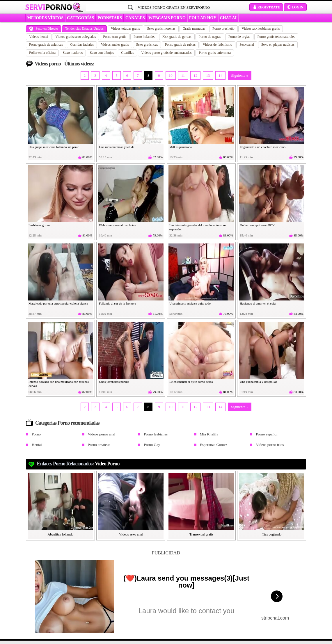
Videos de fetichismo (218, 45)
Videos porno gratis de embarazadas (166, 53)
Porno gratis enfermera (215, 53)
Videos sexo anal (131, 534)
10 (171, 75)
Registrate (266, 7)
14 (220, 75)
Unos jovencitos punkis (114, 382)
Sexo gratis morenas (161, 29)
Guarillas (127, 53)
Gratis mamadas (194, 29)
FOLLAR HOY (203, 18)
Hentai (37, 445)
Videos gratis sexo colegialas (76, 37)
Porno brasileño (223, 29)
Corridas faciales (82, 45)
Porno (36, 434)
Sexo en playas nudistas (278, 45)
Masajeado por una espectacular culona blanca (58, 303)
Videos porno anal (102, 434)
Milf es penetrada (181, 147)
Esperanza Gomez (214, 445)
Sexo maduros (73, 53)
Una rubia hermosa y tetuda (117, 147)
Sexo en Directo (44, 29)
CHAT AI (228, 18)
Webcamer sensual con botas (117, 225)
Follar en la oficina (42, 53)
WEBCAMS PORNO (167, 18)
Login (295, 7)
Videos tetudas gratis (125, 29)
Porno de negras (210, 37)
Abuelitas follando (61, 534)
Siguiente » (240, 75)
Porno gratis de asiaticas (46, 45)
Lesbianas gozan (39, 225)
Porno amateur (99, 445)
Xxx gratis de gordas (177, 37)
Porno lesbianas (156, 434)
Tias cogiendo (272, 534)
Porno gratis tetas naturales (276, 37)
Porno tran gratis (115, 37)
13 (208, 75)
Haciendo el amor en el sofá (258, 303)
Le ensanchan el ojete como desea (191, 382)
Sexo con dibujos (102, 53)
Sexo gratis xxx (147, 45)
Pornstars (110, 18)
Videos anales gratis (115, 45)
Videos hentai (39, 37)
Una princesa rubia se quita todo (190, 303)
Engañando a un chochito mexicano (263, 147)
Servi (49, 7)
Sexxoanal (247, 45)
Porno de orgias (239, 37)
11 (183, 75)
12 (195, 75)
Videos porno (48, 64)
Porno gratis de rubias (180, 45)
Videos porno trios (270, 445)
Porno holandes (144, 37)
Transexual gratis (201, 534)
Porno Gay (152, 445)
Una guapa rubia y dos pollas (258, 382)
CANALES (135, 18)
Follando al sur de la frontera (117, 303)
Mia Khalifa (209, 434)
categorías (80, 18)
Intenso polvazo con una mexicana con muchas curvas (59, 384)
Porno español (267, 434)
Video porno (107, 464)
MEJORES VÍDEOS (46, 18)
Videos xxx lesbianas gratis (261, 29)
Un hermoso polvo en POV (257, 225)
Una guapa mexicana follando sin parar (54, 147)
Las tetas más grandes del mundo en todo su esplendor (198, 227)
